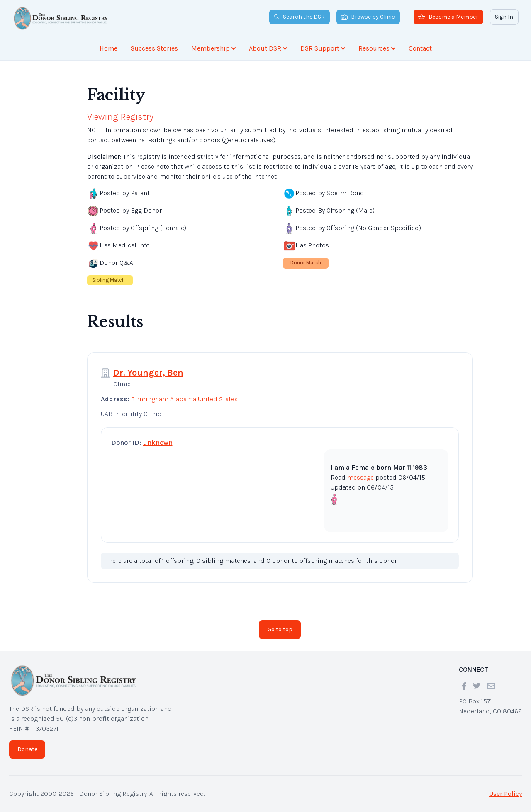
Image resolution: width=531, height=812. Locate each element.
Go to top (280, 629)
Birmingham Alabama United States (184, 399)
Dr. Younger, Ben (148, 373)
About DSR (268, 48)
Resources (377, 48)
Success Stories (154, 48)
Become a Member (448, 17)
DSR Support (323, 48)
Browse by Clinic (368, 17)
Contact (420, 48)
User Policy (505, 794)
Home (108, 48)
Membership (213, 48)
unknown (158, 442)
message (360, 477)
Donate (27, 749)
